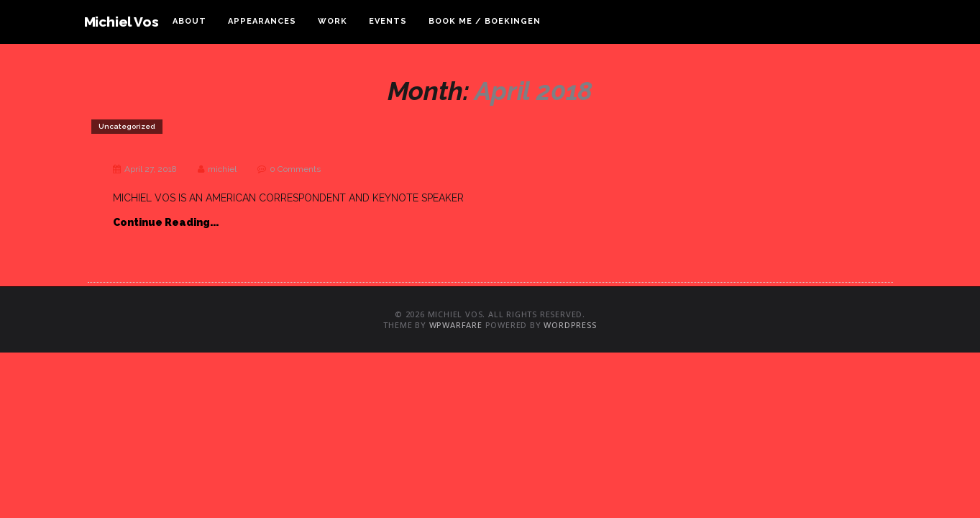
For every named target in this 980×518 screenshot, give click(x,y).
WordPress (570, 325)
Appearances (262, 21)
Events (388, 21)
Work (333, 21)
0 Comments (295, 169)
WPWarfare (456, 325)
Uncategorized (127, 126)
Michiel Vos (122, 22)
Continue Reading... (166, 222)
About (189, 21)
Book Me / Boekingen (485, 21)
